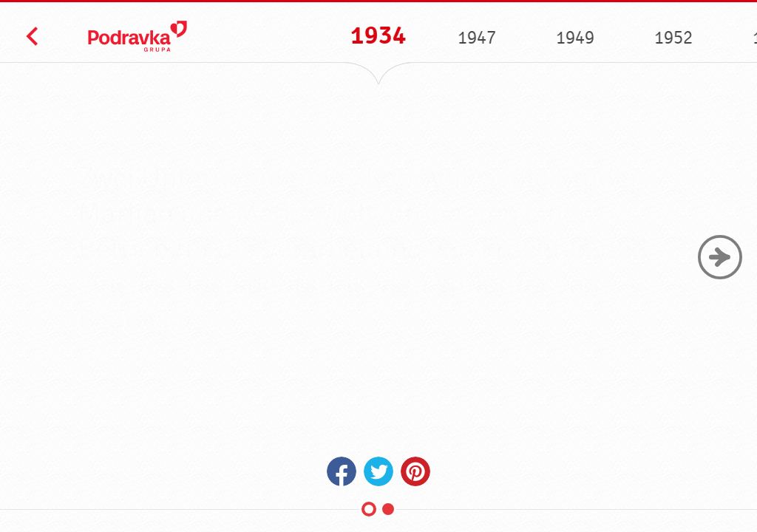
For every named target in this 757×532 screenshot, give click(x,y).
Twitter (378, 471)
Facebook (342, 471)
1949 (574, 38)
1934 (378, 36)
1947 (476, 38)
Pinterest (415, 471)
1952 (673, 38)
